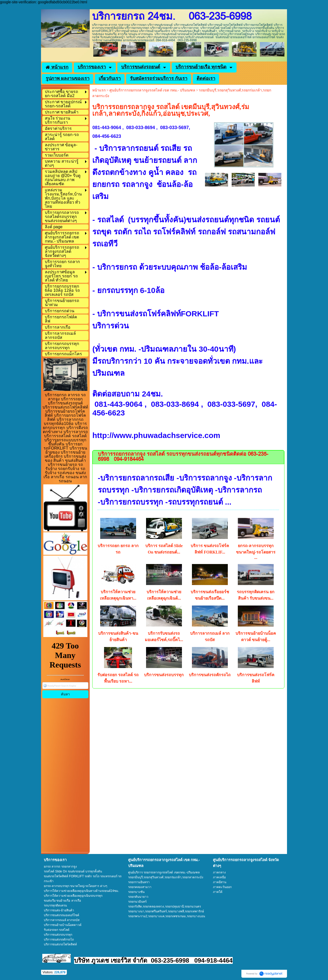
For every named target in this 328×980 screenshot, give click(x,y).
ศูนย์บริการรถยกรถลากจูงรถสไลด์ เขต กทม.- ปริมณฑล (152, 90)
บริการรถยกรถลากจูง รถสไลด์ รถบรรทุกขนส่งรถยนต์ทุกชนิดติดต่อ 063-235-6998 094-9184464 (183, 457)
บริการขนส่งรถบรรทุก (164, 675)
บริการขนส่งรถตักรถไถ (210, 675)
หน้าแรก (99, 90)
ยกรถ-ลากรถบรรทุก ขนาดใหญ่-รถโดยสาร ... (256, 552)
